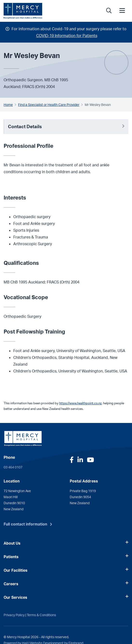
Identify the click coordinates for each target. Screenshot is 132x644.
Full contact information (25, 524)
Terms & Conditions (41, 615)
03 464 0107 (13, 467)
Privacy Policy (14, 615)
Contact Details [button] (66, 126)
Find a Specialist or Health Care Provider (49, 104)
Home (8, 104)
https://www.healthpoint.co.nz (80, 403)
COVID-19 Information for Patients (67, 36)
